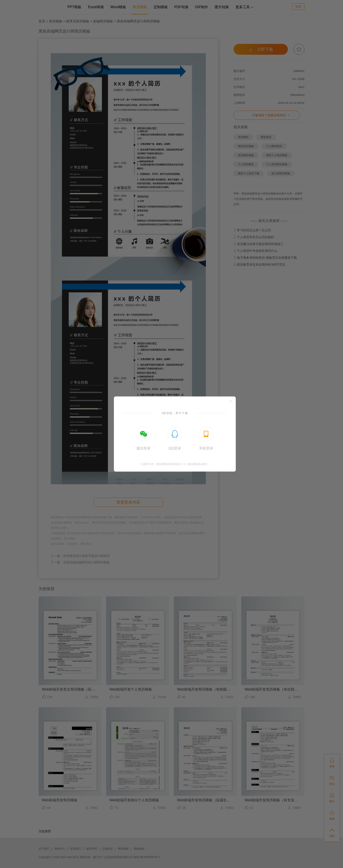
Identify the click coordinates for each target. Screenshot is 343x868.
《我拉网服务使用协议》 (169, 464)
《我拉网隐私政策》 (197, 464)
